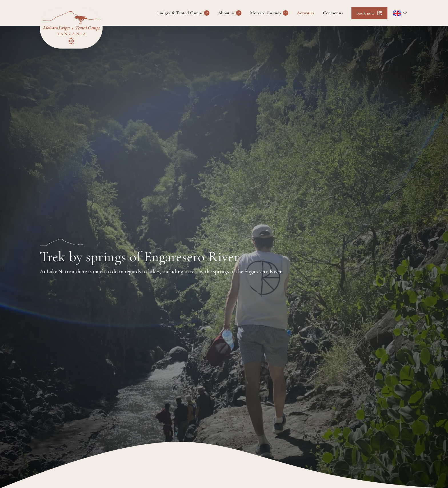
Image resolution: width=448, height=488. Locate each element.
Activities (306, 13)
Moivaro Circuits (266, 13)
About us (226, 13)
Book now (365, 13)
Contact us (333, 13)
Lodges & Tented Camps (180, 13)
